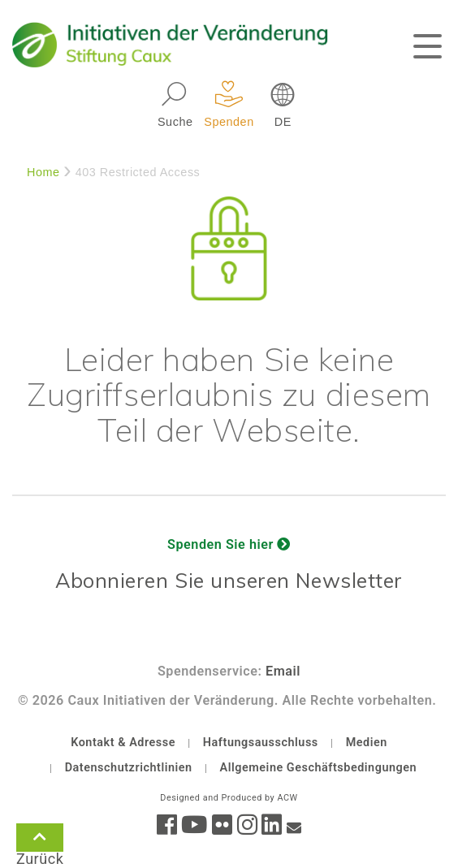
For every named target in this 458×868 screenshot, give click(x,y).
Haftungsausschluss (261, 743)
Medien (367, 743)
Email (283, 671)
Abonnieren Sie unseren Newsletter (229, 580)
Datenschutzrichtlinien (129, 768)
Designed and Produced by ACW (229, 798)
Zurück (40, 840)
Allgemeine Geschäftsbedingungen (319, 768)
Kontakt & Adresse (123, 743)
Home (43, 172)
